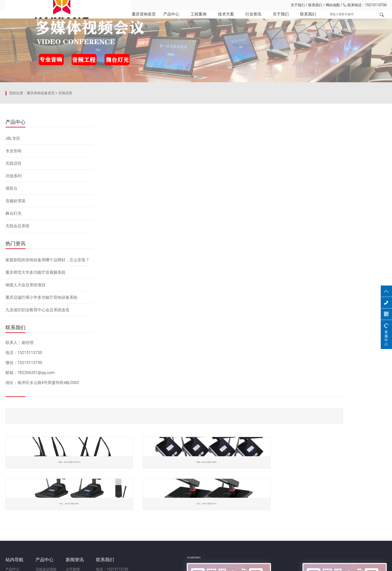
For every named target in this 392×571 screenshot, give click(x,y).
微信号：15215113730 (195, 509)
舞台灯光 (13, 295)
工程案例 (190, 20)
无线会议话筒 (73, 509)
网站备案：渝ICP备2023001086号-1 (255, 564)
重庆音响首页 (133, 20)
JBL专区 (13, 220)
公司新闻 (127, 500)
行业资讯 (247, 20)
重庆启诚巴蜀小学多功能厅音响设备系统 (41, 379)
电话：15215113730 (193, 500)
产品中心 (162, 20)
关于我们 (298, 5)
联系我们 (315, 5)
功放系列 (13, 258)
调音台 (11, 270)
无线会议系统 (17, 308)
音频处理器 (15, 283)
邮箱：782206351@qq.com (199, 518)
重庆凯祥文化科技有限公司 (40, 5)
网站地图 (333, 5)
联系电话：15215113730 (365, 5)
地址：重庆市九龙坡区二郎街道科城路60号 (210, 527)
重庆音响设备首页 (41, 186)
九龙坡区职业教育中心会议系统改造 (37, 392)
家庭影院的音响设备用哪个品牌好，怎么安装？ (47, 342)
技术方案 (219, 20)
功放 (66, 518)
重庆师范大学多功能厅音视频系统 (35, 354)
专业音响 (13, 233)
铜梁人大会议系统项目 (25, 367)
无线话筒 (65, 186)
